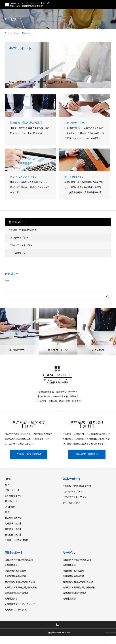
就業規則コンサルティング (18, 610)
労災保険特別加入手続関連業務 (20, 582)
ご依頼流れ (10, 507)
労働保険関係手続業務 (15, 576)
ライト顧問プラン (17, 253)
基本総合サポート (13, 496)
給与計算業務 (11, 599)
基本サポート (72, 479)
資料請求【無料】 (13, 523)
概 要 (7, 485)
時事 (7, 281)
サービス (69, 553)
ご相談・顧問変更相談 (29, 454)
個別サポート (11, 501)
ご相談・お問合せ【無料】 (18, 540)
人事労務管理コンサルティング (20, 604)
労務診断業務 (11, 565)
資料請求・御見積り (87, 454)
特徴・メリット (12, 490)
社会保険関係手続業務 (15, 571)
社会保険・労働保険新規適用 (23, 230)
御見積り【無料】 (13, 529)
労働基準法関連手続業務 (17, 593)
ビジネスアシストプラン (20, 245)
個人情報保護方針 (13, 518)
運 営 (7, 512)
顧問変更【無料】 (13, 535)
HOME (8, 479)
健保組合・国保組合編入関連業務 (21, 587)
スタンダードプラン (18, 238)
